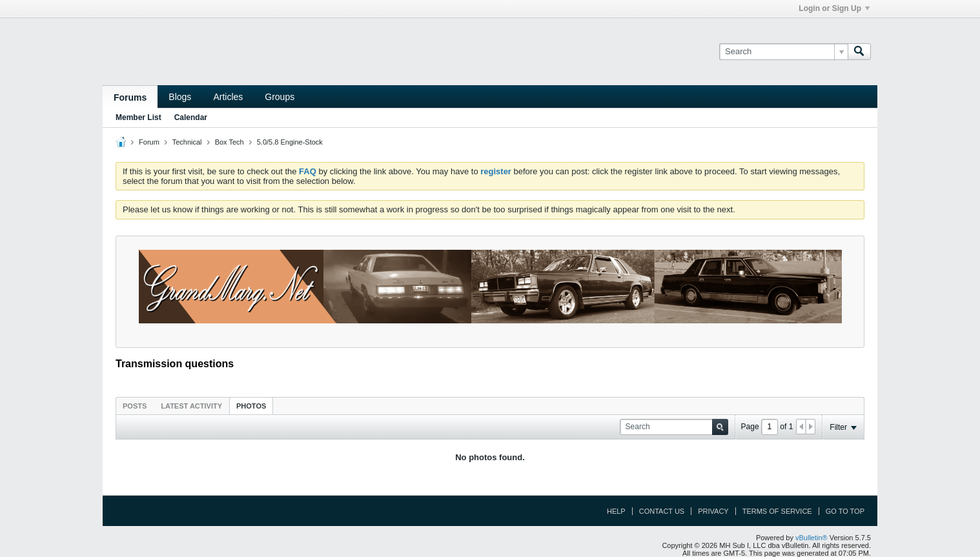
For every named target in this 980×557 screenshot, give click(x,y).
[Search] (783, 52)
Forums (130, 97)
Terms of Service (777, 511)
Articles (228, 97)
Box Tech (230, 142)
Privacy (713, 511)
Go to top (845, 511)
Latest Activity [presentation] (191, 406)
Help (616, 511)
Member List (138, 117)
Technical (187, 142)
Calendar (191, 117)
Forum (149, 142)
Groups (280, 97)
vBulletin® (812, 538)
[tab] (135, 406)
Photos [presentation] (251, 406)
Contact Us (662, 511)
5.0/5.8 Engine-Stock (290, 142)
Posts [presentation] (135, 406)
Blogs (180, 97)
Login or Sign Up (834, 8)
